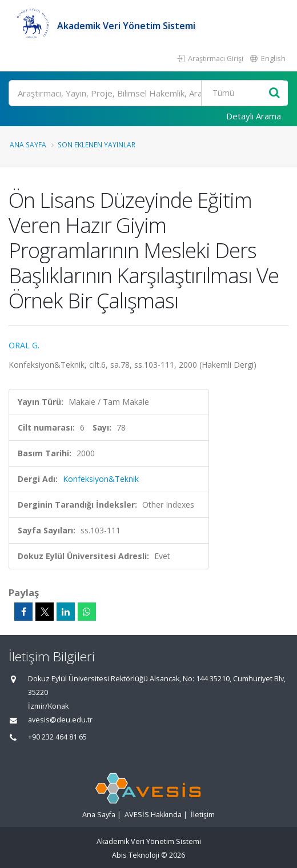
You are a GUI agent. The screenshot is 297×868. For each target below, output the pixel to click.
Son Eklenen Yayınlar (97, 144)
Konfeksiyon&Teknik (101, 479)
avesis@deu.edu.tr (60, 720)
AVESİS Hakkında (153, 815)
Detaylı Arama (254, 116)
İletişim (203, 815)
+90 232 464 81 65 (57, 737)
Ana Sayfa (28, 144)
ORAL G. (24, 345)
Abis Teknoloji (136, 855)
